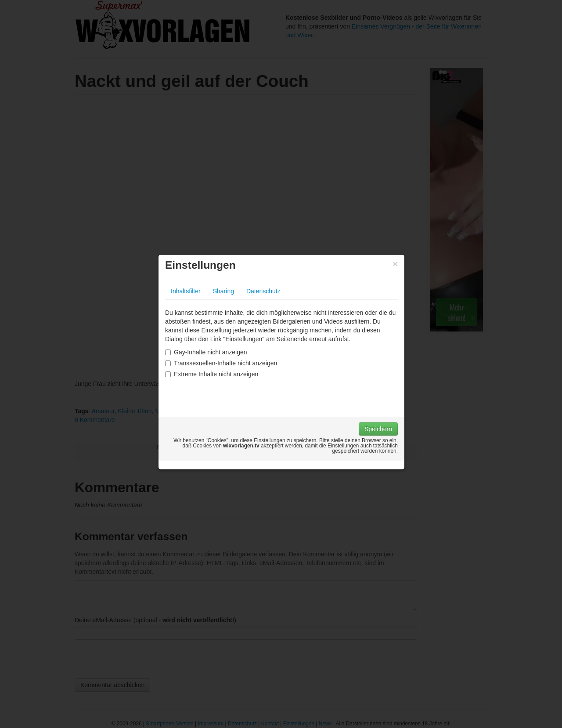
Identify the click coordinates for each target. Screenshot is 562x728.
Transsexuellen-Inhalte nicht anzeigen (221, 363)
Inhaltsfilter (186, 291)
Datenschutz (263, 291)
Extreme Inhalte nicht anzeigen (212, 374)
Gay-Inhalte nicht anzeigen (206, 352)
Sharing (223, 291)
